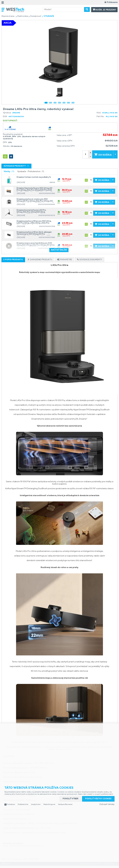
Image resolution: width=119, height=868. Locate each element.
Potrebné (11, 804)
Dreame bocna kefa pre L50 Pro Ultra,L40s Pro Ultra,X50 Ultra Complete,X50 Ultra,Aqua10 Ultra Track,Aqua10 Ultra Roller (32, 211)
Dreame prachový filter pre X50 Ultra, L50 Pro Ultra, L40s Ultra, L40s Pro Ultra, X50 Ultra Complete (34, 222)
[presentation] (16, 166)
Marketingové (49, 804)
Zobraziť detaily (107, 804)
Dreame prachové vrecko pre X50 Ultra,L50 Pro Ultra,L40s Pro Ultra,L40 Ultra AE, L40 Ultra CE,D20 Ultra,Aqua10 (35, 200)
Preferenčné (23, 804)
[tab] (16, 166)
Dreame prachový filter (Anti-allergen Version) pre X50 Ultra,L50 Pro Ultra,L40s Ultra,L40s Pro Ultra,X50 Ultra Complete (34, 233)
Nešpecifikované (65, 804)
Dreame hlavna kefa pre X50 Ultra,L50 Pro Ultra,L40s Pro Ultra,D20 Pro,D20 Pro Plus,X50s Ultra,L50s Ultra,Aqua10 (35, 189)
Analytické (36, 804)
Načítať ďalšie (59, 250)
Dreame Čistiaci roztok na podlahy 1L (34, 177)
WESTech (24, 10)
